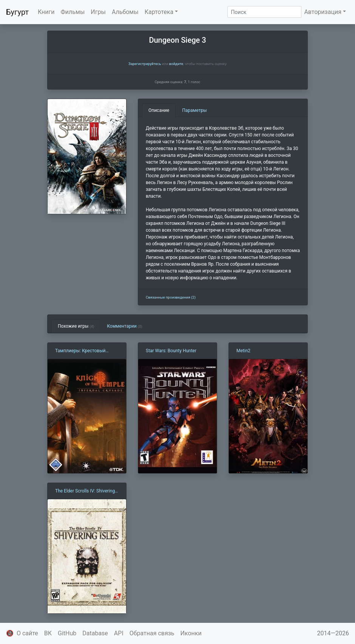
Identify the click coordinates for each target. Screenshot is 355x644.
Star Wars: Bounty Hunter (171, 351)
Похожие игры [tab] (76, 326)
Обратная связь (152, 633)
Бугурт (17, 12)
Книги (46, 12)
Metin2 (243, 351)
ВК (48, 633)
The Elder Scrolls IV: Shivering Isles (85, 491)
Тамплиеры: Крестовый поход (80, 351)
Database (95, 633)
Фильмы (73, 12)
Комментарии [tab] (124, 326)
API (119, 633)
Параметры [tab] (194, 110)
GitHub (67, 633)
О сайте (27, 633)
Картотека (159, 12)
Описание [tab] (159, 110)
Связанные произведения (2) (171, 297)
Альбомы (125, 12)
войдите (176, 64)
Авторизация (323, 12)
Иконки (191, 633)
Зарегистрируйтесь (145, 64)
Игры (98, 12)
